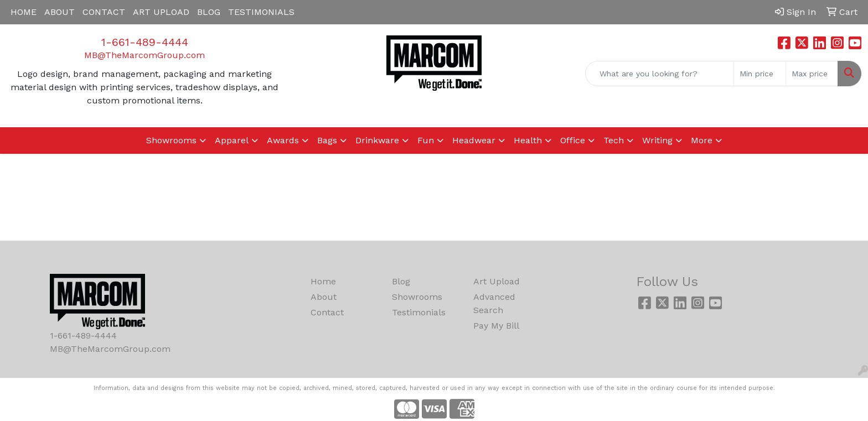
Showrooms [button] (171, 140)
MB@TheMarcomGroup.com (144, 55)
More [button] (702, 140)
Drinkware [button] (377, 140)
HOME (24, 12)
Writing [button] (657, 140)
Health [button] (528, 140)
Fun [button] (426, 140)
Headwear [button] (474, 140)
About (324, 297)
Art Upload (497, 281)
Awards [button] (283, 140)
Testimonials (419, 312)
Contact (327, 312)
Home (323, 281)
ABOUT (60, 12)
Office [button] (573, 140)
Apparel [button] (232, 140)
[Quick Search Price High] (812, 74)
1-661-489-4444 (145, 42)
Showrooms (417, 297)
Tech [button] (614, 140)
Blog (401, 281)
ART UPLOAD (161, 12)
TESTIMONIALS (261, 12)
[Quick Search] (660, 74)
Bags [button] (327, 140)
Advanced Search (494, 303)
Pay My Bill (496, 326)
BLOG (209, 12)
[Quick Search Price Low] (760, 74)
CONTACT (104, 12)
